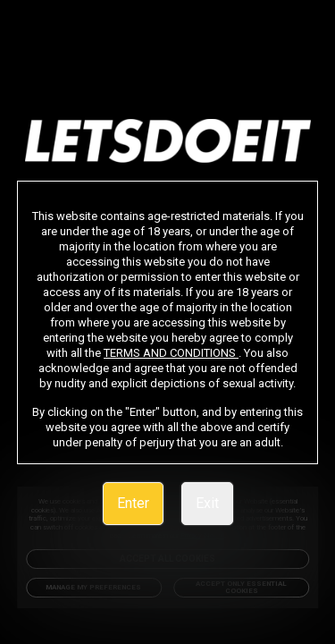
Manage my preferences (94, 587)
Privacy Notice (246, 535)
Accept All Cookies (168, 559)
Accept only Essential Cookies (241, 587)
